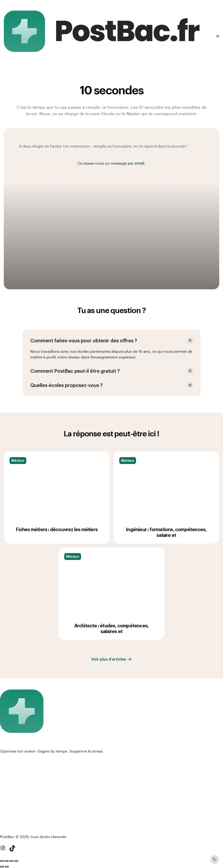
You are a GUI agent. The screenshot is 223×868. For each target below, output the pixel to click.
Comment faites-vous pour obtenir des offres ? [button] (84, 340)
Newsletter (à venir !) (19, 825)
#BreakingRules (14, 818)
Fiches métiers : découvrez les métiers (57, 535)
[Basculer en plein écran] (7, 861)
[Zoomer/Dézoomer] (2, 861)
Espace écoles (14, 768)
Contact (8, 800)
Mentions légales (16, 785)
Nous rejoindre (14, 793)
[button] (218, 36)
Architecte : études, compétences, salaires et (112, 634)
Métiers (18, 467)
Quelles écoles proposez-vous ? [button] (66, 385)
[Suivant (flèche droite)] (7, 867)
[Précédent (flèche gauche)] (2, 867)
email (139, 163)
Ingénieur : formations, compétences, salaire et (166, 538)
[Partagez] (11, 861)
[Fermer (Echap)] (16, 861)
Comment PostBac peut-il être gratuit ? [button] (75, 371)
